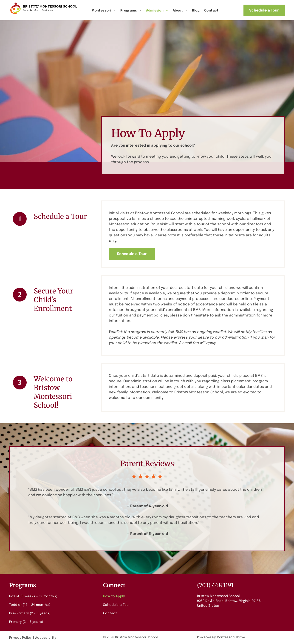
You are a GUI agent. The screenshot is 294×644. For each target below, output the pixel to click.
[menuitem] (104, 11)
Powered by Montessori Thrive (221, 637)
